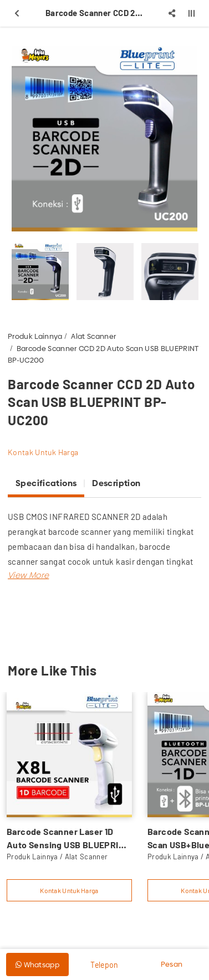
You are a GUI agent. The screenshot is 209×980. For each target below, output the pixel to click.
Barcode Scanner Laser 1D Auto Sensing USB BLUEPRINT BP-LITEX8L (68, 839)
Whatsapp (37, 964)
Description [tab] (116, 483)
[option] (105, 139)
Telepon (104, 965)
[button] (28, 575)
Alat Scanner (93, 336)
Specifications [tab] (46, 483)
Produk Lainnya (35, 336)
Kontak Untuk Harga (43, 452)
